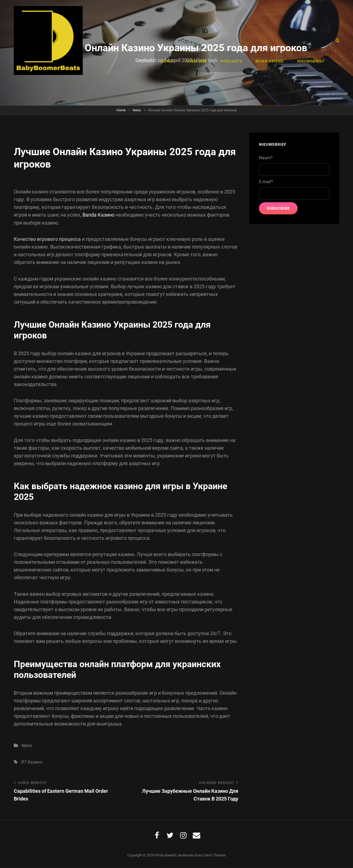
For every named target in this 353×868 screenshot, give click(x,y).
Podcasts (234, 41)
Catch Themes (214, 855)
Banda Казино (98, 215)
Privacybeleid (165, 855)
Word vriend (272, 41)
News (137, 110)
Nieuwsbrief (312, 41)
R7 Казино (32, 762)
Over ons (201, 41)
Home (172, 41)
